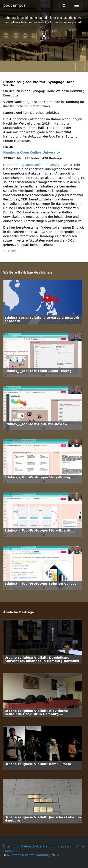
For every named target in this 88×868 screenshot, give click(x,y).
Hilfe (81, 846)
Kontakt (11, 851)
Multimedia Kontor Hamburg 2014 (33, 855)
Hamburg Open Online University (32, 153)
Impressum (66, 846)
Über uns (11, 846)
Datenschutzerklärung (38, 846)
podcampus (14, 5)
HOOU (13, 251)
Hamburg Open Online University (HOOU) (41, 165)
